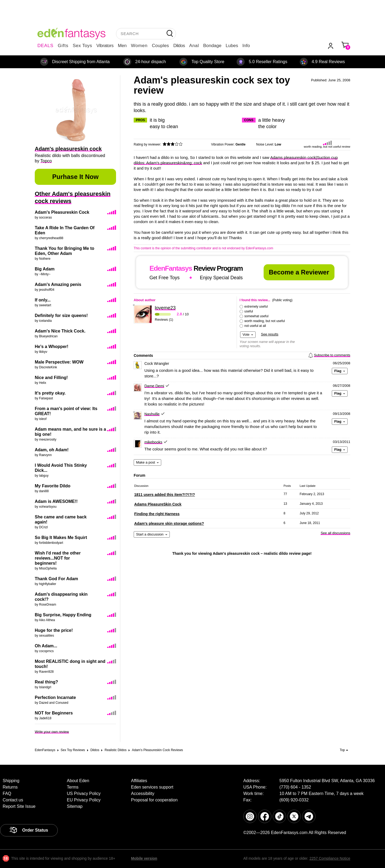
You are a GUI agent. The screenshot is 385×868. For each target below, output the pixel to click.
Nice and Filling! (51, 378)
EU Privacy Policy (84, 800)
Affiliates (139, 781)
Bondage (212, 46)
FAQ (7, 794)
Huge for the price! (54, 630)
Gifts (63, 46)
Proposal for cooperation (154, 800)
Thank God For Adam (56, 579)
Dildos (179, 46)
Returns (10, 787)
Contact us (13, 800)
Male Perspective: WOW (59, 362)
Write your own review (52, 732)
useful (249, 311)
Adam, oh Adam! (52, 450)
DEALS (45, 46)
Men (122, 46)
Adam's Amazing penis (58, 284)
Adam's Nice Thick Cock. (60, 331)
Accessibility (143, 794)
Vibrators (105, 46)
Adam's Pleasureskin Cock (62, 212)
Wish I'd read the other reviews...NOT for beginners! (58, 558)
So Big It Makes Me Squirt (61, 538)
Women (139, 46)
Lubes (232, 46)
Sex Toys (82, 46)
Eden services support (152, 787)
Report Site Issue (19, 806)
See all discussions (335, 533)
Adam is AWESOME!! (56, 501)
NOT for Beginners (54, 713)
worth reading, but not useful (265, 321)
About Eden (78, 781)
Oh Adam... (46, 646)
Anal (194, 46)
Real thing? (46, 682)
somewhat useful (256, 316)
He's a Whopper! (52, 347)
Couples (160, 46)
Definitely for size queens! (61, 316)
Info (246, 46)
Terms (73, 787)
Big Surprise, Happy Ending (63, 615)
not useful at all (255, 326)
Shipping (11, 781)
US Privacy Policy (84, 794)
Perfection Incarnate (55, 697)
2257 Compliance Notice (330, 858)
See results (270, 334)
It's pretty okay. (50, 393)
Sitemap (75, 806)
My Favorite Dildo (53, 486)
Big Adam (45, 269)
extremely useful (256, 307)
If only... (43, 300)
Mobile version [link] (144, 858)
